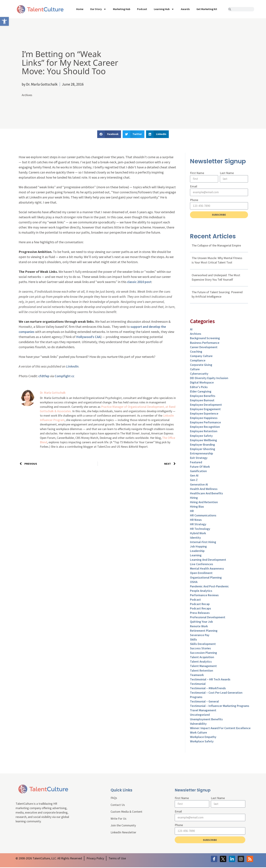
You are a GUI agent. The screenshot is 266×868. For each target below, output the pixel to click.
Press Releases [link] (200, 613)
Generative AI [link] (199, 485)
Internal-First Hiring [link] (203, 542)
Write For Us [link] (118, 819)
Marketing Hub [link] (122, 9)
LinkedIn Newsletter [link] (123, 833)
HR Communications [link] (203, 516)
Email (194, 186)
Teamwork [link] (197, 675)
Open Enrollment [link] (201, 573)
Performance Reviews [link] (204, 595)
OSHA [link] (194, 582)
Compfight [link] (63, 376)
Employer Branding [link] (202, 445)
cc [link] (73, 376)
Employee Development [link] (206, 405)
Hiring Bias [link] (197, 507)
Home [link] (80, 9)
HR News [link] (196, 520)
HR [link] (192, 511)
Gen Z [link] (194, 480)
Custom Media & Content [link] (127, 812)
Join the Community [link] (123, 826)
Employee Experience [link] (204, 414)
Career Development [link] (204, 347)
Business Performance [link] (205, 343)
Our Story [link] (98, 9)
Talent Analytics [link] (201, 662)
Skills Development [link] (203, 644)
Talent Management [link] (203, 666)
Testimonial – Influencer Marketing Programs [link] (220, 706)
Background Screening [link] (205, 339)
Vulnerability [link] (198, 724)
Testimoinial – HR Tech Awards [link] (210, 680)
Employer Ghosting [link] (203, 449)
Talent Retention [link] (202, 671)
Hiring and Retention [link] (204, 502)
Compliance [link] (198, 361)
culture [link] (195, 370)
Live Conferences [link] (202, 565)
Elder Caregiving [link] (201, 392)
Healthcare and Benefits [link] (206, 494)
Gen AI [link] (194, 476)
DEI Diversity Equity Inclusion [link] (209, 378)
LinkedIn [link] (72, 366)
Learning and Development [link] (208, 560)
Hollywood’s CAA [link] (88, 337)
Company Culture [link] (201, 356)
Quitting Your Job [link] (201, 622)
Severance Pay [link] (200, 635)
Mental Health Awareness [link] (207, 569)
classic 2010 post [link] (139, 282)
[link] (4, 21)
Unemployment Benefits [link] (206, 720)
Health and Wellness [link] (204, 489)
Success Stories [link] (200, 649)
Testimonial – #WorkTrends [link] (208, 688)
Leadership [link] (197, 551)
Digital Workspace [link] (202, 383)
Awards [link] (185, 9)
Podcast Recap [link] (200, 604)
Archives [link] (27, 95)
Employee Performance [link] (205, 423)
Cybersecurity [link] (199, 374)
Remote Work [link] (199, 627)
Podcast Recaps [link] (201, 609)
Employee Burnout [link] (202, 401)
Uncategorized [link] (200, 715)
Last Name (227, 173)
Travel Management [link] (203, 711)
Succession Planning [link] (203, 653)
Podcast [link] (142, 9)
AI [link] (191, 330)
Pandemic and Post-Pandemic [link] (209, 587)
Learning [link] (196, 556)
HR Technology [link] (200, 529)
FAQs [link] (114, 798)
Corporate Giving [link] (201, 365)
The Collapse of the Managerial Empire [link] (216, 246)
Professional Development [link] (208, 618)
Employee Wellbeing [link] (203, 440)
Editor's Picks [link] (199, 387)
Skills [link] (193, 640)
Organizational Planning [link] (206, 578)
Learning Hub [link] (164, 9)
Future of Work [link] (200, 467)
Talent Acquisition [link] (202, 658)
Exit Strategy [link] (199, 458)
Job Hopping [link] (198, 547)
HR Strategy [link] (198, 525)
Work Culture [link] (198, 733)
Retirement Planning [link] (204, 631)
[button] (109, 134)
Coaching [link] (196, 352)
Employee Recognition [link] (205, 427)
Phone (194, 200)
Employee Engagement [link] (205, 410)
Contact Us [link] (118, 805)
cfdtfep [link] (44, 376)
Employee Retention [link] (204, 432)
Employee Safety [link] (201, 436)
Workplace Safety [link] (202, 742)
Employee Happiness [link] (204, 418)
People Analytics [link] (201, 591)
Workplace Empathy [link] (203, 737)
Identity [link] (195, 538)
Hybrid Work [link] (198, 533)
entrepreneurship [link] (202, 454)
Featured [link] (196, 463)
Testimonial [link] (198, 684)
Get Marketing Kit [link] (207, 9)
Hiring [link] (194, 498)
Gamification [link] (198, 472)
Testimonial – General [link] (204, 702)
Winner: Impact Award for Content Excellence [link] (220, 728)
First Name (197, 173)
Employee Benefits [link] (203, 396)
